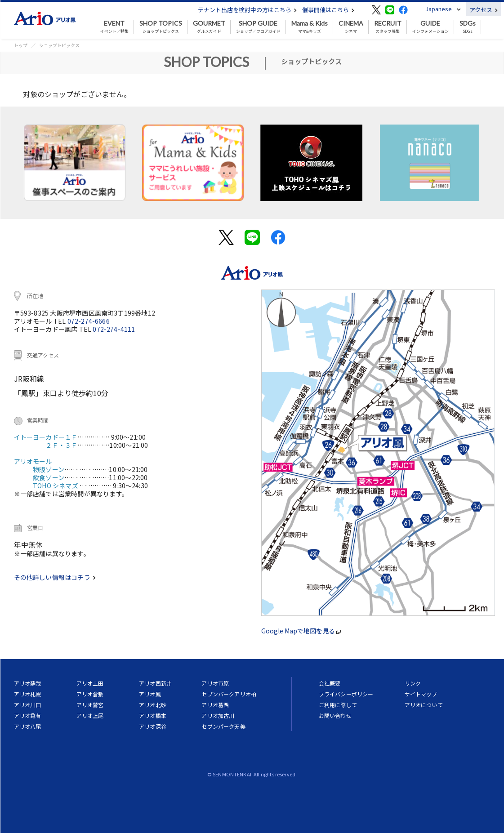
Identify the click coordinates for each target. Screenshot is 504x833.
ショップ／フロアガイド (258, 27)
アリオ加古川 (218, 715)
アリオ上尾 (90, 715)
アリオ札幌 (28, 694)
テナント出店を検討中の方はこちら (247, 10)
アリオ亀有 (28, 715)
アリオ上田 (90, 683)
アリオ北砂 (153, 705)
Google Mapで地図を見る (301, 631)
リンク (413, 683)
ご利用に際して (338, 705)
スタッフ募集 (388, 27)
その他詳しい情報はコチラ (55, 577)
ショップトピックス (161, 27)
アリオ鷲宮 (90, 705)
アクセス (484, 10)
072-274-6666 (89, 321)
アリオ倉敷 (90, 694)
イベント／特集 (114, 27)
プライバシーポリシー (346, 694)
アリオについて (424, 705)
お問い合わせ (335, 715)
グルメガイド (209, 27)
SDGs (468, 27)
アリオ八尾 (28, 726)
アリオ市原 (215, 683)
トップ (21, 45)
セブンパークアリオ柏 (229, 694)
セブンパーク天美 (223, 726)
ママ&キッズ (310, 27)
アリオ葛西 (215, 705)
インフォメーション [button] (430, 27)
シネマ (351, 27)
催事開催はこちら (328, 10)
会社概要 (330, 683)
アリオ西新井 (155, 683)
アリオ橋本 (153, 715)
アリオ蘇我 (28, 683)
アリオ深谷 (153, 726)
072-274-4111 (114, 329)
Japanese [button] (439, 9)
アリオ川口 (28, 705)
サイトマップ (421, 694)
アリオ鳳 (150, 694)
